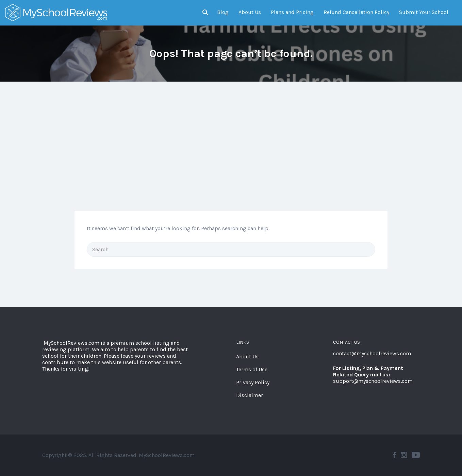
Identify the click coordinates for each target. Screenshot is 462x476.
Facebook (394, 455)
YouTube (416, 455)
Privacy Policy (253, 382)
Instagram (404, 455)
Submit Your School (424, 12)
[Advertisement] (231, 160)
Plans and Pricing (292, 12)
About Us (250, 12)
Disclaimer (250, 395)
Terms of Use (252, 369)
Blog (223, 12)
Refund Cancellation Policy (356, 12)
